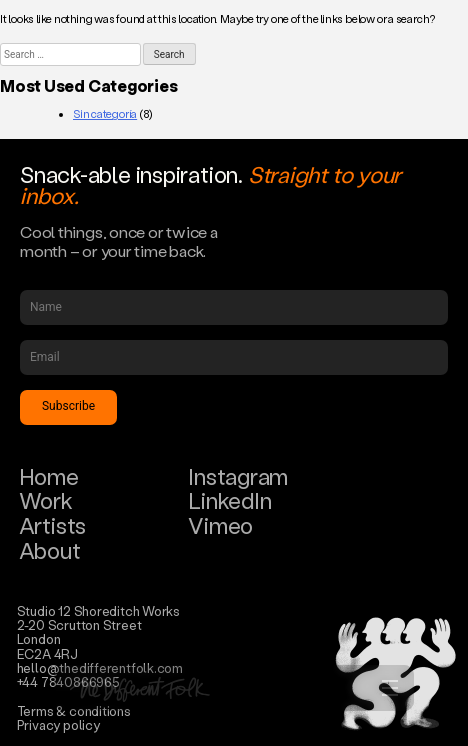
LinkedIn (229, 500)
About (50, 550)
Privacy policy (58, 724)
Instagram (238, 476)
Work (46, 500)
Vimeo (220, 525)
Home (49, 476)
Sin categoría (105, 114)
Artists (52, 525)
